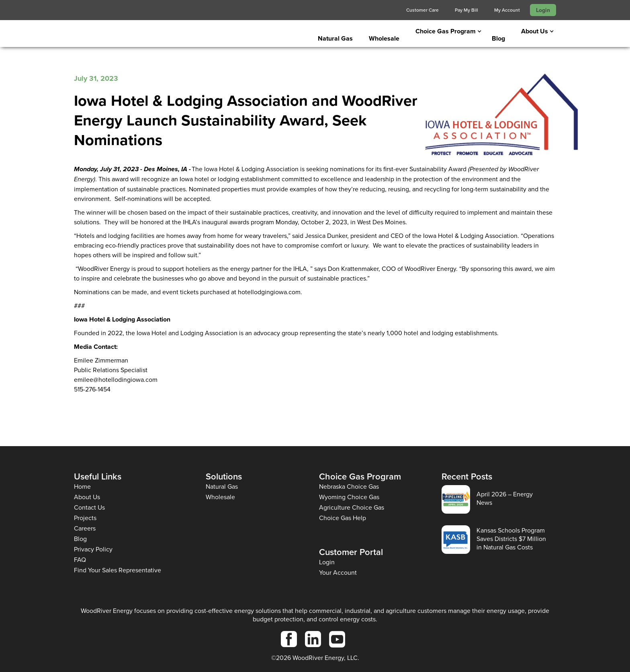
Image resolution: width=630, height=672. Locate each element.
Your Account (338, 573)
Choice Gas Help (343, 518)
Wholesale (384, 38)
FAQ (80, 560)
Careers (85, 528)
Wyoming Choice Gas (349, 497)
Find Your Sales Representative (118, 570)
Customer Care (422, 10)
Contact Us (89, 507)
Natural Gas (335, 38)
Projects (85, 518)
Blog (498, 38)
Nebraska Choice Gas (349, 487)
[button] (446, 31)
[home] (132, 35)
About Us (87, 497)
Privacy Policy (93, 549)
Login (543, 10)
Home (82, 487)
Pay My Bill (466, 10)
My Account (507, 10)
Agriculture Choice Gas (352, 507)
